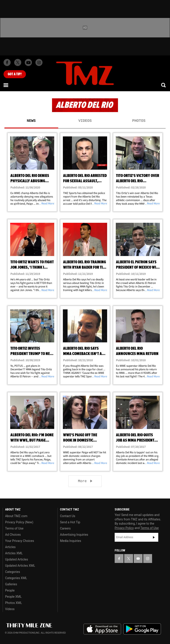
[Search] (164, 85)
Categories (13, 572)
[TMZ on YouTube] (138, 559)
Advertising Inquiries (74, 535)
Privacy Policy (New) (19, 522)
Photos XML (14, 603)
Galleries (11, 584)
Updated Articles (16, 559)
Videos (85, 121)
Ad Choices (13, 535)
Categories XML (16, 578)
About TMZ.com (16, 516)
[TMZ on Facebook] (7, 62)
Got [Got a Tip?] (15, 74)
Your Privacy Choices (20, 541)
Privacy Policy (124, 528)
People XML (13, 597)
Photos (139, 121)
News (31, 121)
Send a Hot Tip (70, 522)
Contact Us (68, 516)
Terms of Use (14, 528)
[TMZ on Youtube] (28, 62)
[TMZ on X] (18, 62)
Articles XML (14, 553)
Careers (65, 528)
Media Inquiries (71, 541)
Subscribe (154, 537)
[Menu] (6, 85)
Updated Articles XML (20, 566)
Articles (10, 547)
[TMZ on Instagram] (39, 62)
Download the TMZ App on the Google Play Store (142, 629)
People (10, 590)
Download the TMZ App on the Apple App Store (102, 629)
